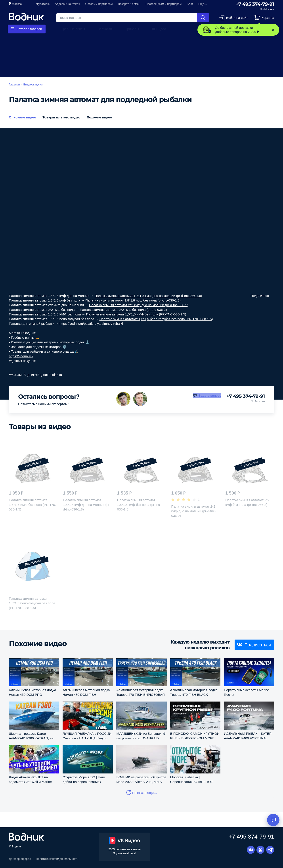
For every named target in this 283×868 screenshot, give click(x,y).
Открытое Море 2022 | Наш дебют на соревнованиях (84, 779)
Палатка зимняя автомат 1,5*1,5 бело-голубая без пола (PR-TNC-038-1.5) (156, 319)
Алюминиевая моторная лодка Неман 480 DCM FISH (86, 692)
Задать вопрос (210, 395)
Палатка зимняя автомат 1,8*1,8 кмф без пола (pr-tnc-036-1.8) (133, 300)
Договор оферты (20, 859)
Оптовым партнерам (99, 4)
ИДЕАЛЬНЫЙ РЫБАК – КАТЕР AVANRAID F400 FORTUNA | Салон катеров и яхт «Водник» (248, 736)
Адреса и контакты (67, 4)
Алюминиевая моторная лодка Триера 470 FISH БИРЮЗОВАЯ (140, 692)
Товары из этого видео (61, 117)
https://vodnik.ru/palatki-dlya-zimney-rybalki (91, 324)
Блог (190, 4)
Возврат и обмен (129, 4)
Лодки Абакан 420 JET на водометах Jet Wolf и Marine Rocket (30, 779)
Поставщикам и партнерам (164, 4)
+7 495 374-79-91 (255, 4)
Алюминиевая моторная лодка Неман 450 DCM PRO (33, 692)
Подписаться (258, 645)
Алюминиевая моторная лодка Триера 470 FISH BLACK (194, 692)
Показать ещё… (145, 793)
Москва (17, 4)
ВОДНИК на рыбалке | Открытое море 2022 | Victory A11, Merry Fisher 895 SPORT (141, 779)
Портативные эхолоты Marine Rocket (247, 692)
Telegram (270, 850)
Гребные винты (73, 29)
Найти (203, 18)
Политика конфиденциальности (57, 859)
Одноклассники (260, 850)
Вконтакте (251, 850)
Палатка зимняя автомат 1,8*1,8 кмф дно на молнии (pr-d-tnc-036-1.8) (148, 296)
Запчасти (105, 29)
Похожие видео (99, 117)
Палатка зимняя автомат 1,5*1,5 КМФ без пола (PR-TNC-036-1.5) (136, 314)
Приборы (132, 29)
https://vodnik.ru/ (21, 356)
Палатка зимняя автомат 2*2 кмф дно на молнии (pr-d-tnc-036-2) (139, 305)
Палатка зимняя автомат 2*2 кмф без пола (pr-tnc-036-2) (123, 310)
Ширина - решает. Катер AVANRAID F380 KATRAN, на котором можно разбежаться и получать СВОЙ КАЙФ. (32, 736)
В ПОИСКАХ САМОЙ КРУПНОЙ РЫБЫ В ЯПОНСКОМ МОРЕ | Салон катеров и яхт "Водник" (195, 736)
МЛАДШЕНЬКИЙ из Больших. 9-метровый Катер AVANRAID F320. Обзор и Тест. (141, 736)
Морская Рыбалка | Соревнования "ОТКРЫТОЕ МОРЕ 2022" (192, 779)
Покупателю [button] (41, 4)
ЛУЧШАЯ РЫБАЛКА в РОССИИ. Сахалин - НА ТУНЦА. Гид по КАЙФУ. (87, 736)
